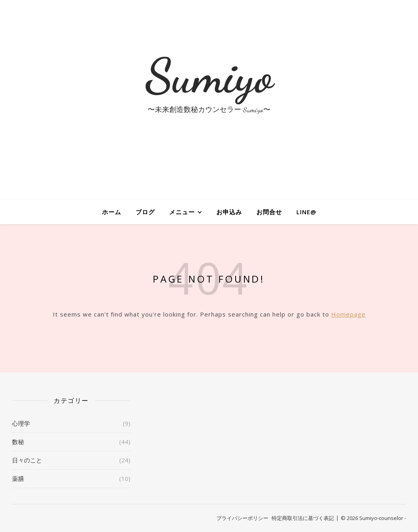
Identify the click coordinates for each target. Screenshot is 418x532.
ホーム (112, 212)
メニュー (182, 212)
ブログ (145, 212)
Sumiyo (209, 76)
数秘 (18, 442)
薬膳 (18, 478)
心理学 (21, 423)
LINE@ (306, 212)
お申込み (229, 212)
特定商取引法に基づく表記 (303, 518)
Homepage (348, 314)
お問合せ (269, 212)
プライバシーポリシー (242, 518)
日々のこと (27, 460)
